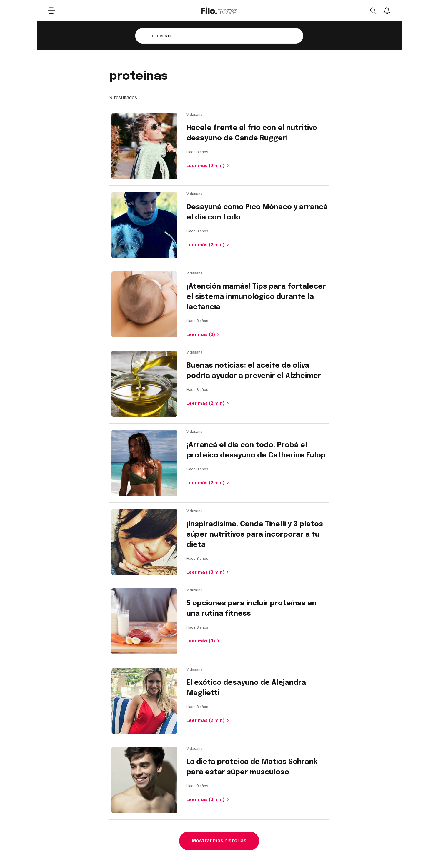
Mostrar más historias (219, 841)
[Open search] (373, 11)
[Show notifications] (387, 11)
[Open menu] (51, 11)
